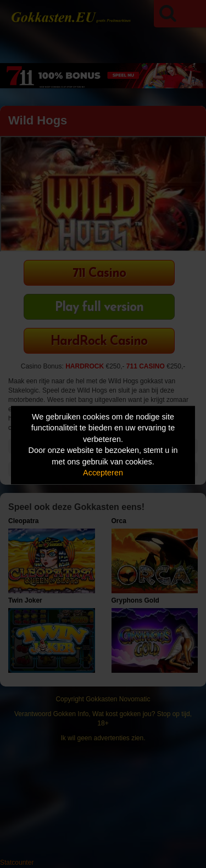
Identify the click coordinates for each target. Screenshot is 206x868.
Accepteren (103, 473)
